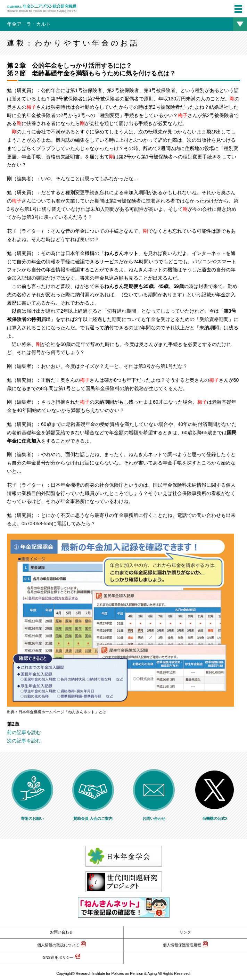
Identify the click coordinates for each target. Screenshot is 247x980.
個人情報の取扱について (58, 945)
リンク (185, 932)
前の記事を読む (24, 732)
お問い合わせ (61, 932)
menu (236, 5)
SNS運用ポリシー (58, 957)
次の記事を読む (24, 741)
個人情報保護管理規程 (182, 945)
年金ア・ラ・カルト (29, 24)
